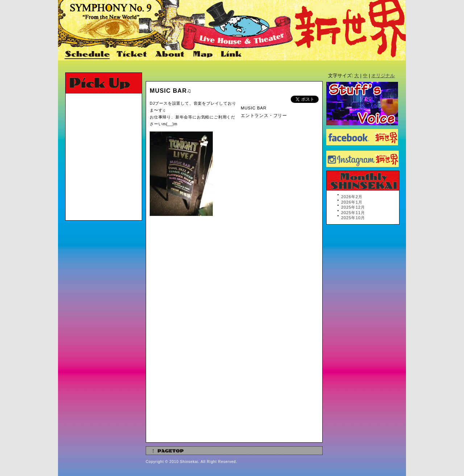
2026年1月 (352, 202)
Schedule (88, 55)
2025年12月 (353, 207)
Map (203, 55)
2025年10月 (353, 218)
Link (230, 55)
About (171, 55)
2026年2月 (352, 197)
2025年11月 (353, 213)
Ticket (133, 55)
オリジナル (383, 76)
